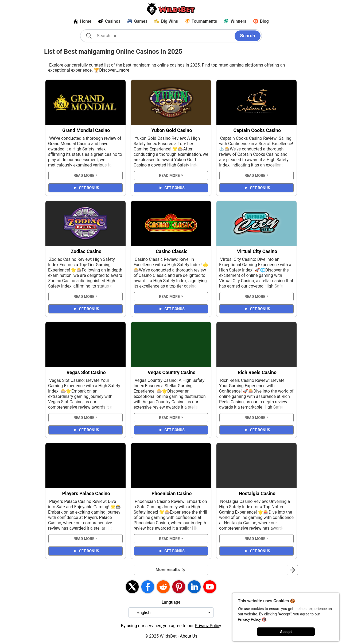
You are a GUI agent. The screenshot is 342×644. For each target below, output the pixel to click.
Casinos (109, 21)
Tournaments (201, 21)
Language (171, 602)
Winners (235, 21)
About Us (189, 636)
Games (137, 21)
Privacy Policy (249, 619)
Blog (261, 21)
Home (82, 21)
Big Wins (166, 21)
